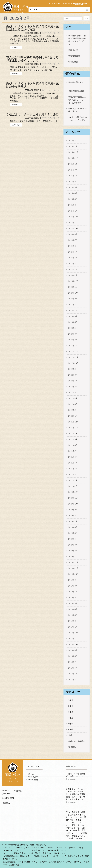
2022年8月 (73, 375)
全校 (70, 735)
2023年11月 (73, 287)
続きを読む (16, 47)
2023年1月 (73, 346)
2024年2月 (73, 269)
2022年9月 (73, 369)
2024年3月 (73, 264)
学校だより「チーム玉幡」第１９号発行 (32, 114)
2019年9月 (73, 580)
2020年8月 (73, 516)
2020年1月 (73, 557)
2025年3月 (73, 199)
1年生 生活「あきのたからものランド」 (78, 119)
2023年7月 (73, 310)
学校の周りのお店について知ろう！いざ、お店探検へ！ (77, 100)
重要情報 (72, 747)
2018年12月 (73, 633)
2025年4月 (73, 193)
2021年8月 (73, 445)
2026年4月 (73, 141)
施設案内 (6, 803)
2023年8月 (73, 305)
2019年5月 (73, 603)
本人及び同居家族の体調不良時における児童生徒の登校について (32, 59)
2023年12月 (73, 281)
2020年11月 (73, 498)
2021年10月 (73, 434)
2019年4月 (73, 609)
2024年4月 (73, 258)
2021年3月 (73, 475)
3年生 (71, 712)
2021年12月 (73, 422)
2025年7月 (73, 176)
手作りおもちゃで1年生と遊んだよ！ (78, 110)
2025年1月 (73, 211)
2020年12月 (73, 492)
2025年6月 (73, 182)
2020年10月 (73, 504)
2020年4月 (73, 539)
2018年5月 (73, 674)
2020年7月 (73, 521)
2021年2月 (73, 480)
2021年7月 (73, 451)
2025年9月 (73, 170)
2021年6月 (73, 457)
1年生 (71, 700)
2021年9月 (73, 439)
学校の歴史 (73, 62)
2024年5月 (73, 252)
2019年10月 (73, 574)
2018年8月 (73, 656)
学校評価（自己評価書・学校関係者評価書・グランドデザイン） (77, 40)
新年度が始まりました (77, 84)
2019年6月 (73, 598)
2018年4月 (73, 680)
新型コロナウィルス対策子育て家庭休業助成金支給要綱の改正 (33, 28)
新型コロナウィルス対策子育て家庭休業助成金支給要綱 (33, 85)
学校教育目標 (74, 56)
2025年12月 (73, 152)
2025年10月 (73, 164)
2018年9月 (73, 650)
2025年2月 (73, 205)
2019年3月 (73, 615)
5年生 (71, 724)
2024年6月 (73, 246)
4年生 (71, 718)
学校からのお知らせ (50, 33)
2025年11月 (73, 158)
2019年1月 (73, 627)
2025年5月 (73, 187)
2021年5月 (73, 463)
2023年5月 (73, 322)
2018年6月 (73, 668)
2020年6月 (73, 527)
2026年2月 (73, 146)
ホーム (31, 774)
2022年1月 (73, 416)
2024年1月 (73, 275)
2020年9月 (73, 510)
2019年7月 (73, 592)
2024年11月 (73, 223)
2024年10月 (73, 228)
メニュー (34, 10)
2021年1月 (73, 486)
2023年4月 (73, 328)
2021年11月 (73, 428)
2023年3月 (73, 334)
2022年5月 (73, 393)
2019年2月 (73, 621)
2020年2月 (73, 551)
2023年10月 (73, 293)
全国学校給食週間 (76, 91)
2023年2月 (73, 340)
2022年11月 (73, 357)
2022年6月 (73, 387)
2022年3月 (73, 404)
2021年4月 (73, 469)
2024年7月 (73, 240)
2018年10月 (73, 644)
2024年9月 (73, 234)
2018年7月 (73, 662)
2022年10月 (73, 363)
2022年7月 (73, 381)
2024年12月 (73, 217)
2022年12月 (73, 351)
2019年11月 (73, 568)
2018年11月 (73, 639)
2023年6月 (73, 316)
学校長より (73, 50)
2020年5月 (73, 533)
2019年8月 (73, 586)
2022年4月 (73, 398)
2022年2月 (73, 410)
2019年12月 (73, 562)
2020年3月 (73, 545)
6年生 (71, 729)
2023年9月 (73, 299)
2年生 (71, 706)
